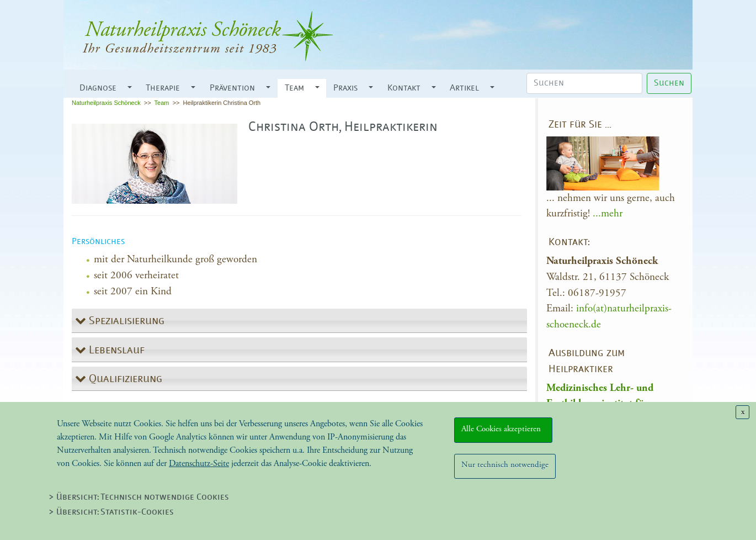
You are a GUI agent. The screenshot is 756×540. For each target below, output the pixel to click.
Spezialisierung (125, 321)
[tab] (299, 321)
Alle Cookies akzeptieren (503, 429)
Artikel (464, 88)
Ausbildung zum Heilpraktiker (587, 362)
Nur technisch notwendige (505, 465)
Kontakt (404, 88)
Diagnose (98, 88)
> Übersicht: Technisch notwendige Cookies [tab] (139, 497)
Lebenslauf (115, 351)
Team (294, 88)
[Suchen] (584, 83)
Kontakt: (569, 243)
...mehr (608, 213)
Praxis (345, 88)
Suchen (669, 83)
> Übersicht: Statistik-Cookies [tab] (111, 512)
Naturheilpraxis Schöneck (106, 103)
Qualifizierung (124, 379)
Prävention (232, 88)
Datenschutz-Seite (199, 464)
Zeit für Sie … (580, 125)
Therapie (163, 88)
